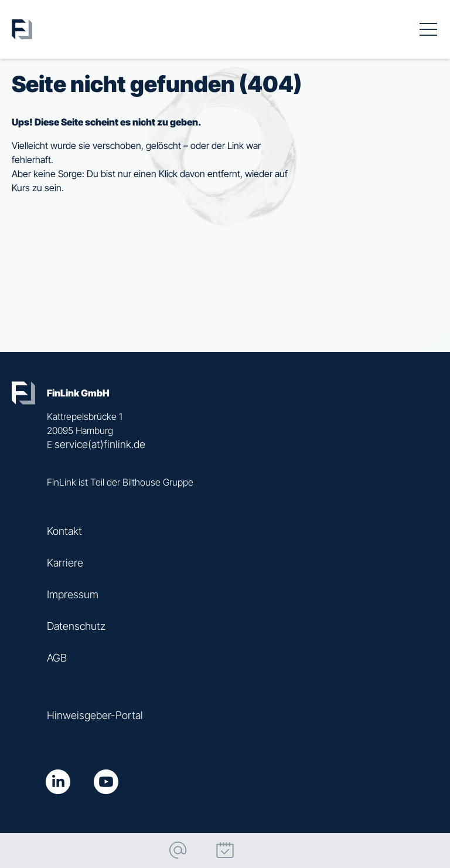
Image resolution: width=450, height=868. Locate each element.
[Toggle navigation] (428, 29)
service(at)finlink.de (100, 444)
